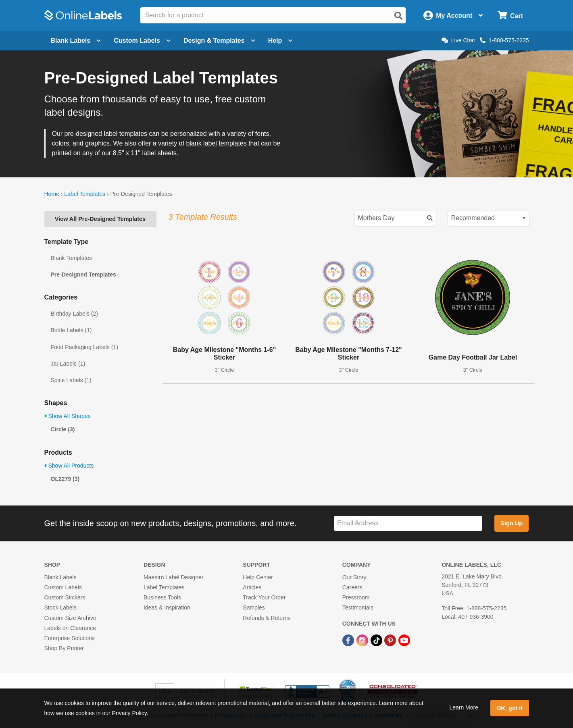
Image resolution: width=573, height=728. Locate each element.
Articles (252, 587)
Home (52, 194)
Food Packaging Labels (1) (84, 347)
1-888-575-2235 (504, 40)
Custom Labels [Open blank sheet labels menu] (142, 41)
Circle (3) (63, 429)
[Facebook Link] (349, 640)
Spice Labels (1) (71, 380)
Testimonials (358, 607)
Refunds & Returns (267, 618)
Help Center (258, 577)
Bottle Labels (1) (71, 330)
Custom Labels (63, 587)
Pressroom (356, 597)
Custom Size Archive (70, 618)
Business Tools (162, 597)
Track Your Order (264, 597)
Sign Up (512, 523)
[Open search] (398, 16)
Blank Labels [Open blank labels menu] (76, 41)
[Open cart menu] (510, 16)
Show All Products (69, 466)
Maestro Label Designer (174, 577)
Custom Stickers (65, 597)
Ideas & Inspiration (167, 607)
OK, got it (509, 708)
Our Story (354, 577)
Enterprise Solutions (70, 638)
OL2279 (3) (65, 479)
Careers (352, 587)
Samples (254, 607)
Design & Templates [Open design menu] (219, 41)
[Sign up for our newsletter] (408, 523)
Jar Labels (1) (68, 364)
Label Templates (85, 194)
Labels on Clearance (70, 628)
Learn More (464, 707)
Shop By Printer (64, 648)
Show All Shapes (68, 416)
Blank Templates (71, 258)
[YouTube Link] (404, 640)
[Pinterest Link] (391, 640)
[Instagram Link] (363, 640)
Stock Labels (60, 607)
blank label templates (216, 143)
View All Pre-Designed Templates (100, 219)
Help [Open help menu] (280, 41)
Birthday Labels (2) (75, 314)
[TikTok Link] (377, 640)
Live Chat (458, 40)
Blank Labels (60, 577)
